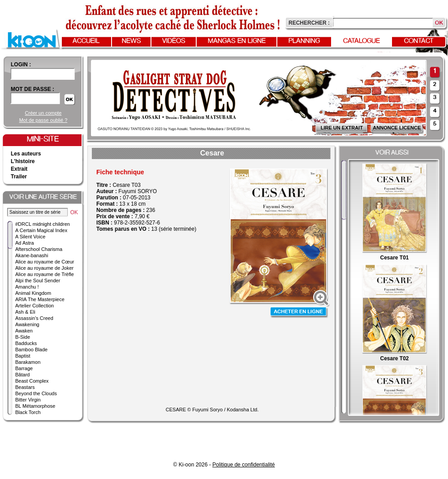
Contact (419, 41)
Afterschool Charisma (39, 249)
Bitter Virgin (28, 400)
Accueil (86, 41)
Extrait (19, 169)
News (131, 41)
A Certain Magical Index (41, 230)
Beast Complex (32, 381)
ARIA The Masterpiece (40, 299)
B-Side (23, 337)
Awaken (24, 331)
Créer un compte (43, 113)
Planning (304, 41)
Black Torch (28, 412)
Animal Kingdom (33, 293)
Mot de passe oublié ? (43, 120)
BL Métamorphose (35, 406)
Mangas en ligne (237, 41)
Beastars (25, 387)
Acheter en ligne (299, 313)
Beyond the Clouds (36, 393)
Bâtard (22, 375)
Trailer (19, 177)
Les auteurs (26, 154)
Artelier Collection (34, 306)
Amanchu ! (27, 287)
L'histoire (23, 161)
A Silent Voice (30, 237)
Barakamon (28, 362)
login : (21, 65)
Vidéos (174, 41)
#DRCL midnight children (43, 224)
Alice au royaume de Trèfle (45, 274)
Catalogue (362, 41)
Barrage (24, 368)
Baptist (23, 356)
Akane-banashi (32, 255)
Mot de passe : (32, 89)
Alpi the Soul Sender (38, 280)
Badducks (26, 343)
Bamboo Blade (31, 350)
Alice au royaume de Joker (44, 268)
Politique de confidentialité (243, 465)
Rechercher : (309, 23)
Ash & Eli (25, 312)
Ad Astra (25, 243)
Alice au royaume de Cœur (45, 262)
